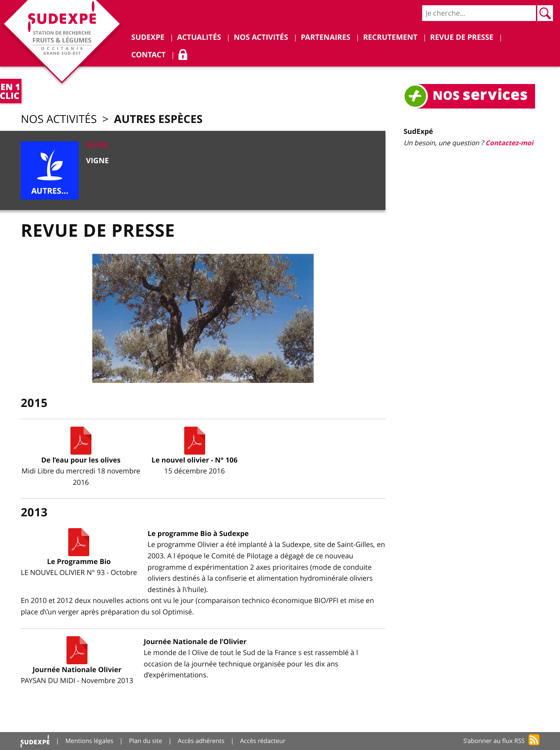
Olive (96, 145)
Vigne (97, 161)
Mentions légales (89, 741)
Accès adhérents (201, 741)
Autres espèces (158, 119)
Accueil (35, 741)
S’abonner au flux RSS (494, 741)
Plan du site (146, 741)
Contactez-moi (509, 143)
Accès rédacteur (263, 741)
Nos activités (59, 119)
